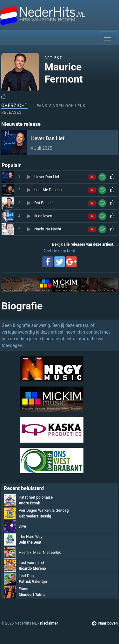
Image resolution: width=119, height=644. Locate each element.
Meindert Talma (32, 595)
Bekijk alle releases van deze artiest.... (85, 244)
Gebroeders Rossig (35, 516)
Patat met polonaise (36, 497)
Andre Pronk (29, 503)
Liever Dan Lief (47, 138)
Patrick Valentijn (33, 582)
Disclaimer (49, 623)
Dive (22, 526)
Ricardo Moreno (32, 568)
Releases (11, 112)
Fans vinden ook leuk (61, 106)
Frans (23, 589)
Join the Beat (30, 542)
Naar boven (105, 623)
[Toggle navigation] (108, 38)
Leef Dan (26, 576)
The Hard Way (30, 537)
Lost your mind (31, 563)
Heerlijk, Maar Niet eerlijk (40, 553)
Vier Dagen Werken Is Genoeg (44, 510)
